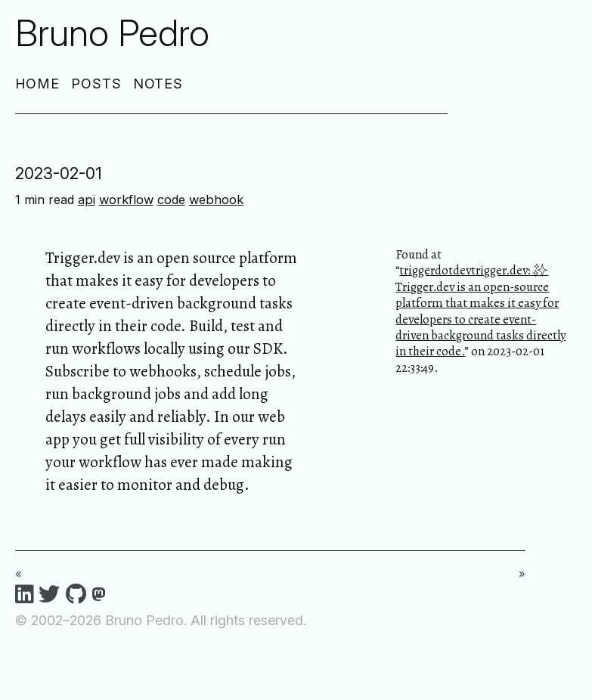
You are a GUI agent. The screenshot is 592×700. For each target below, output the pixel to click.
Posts (96, 84)
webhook (216, 200)
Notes (158, 84)
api (87, 200)
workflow (126, 200)
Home (38, 84)
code (171, 200)
